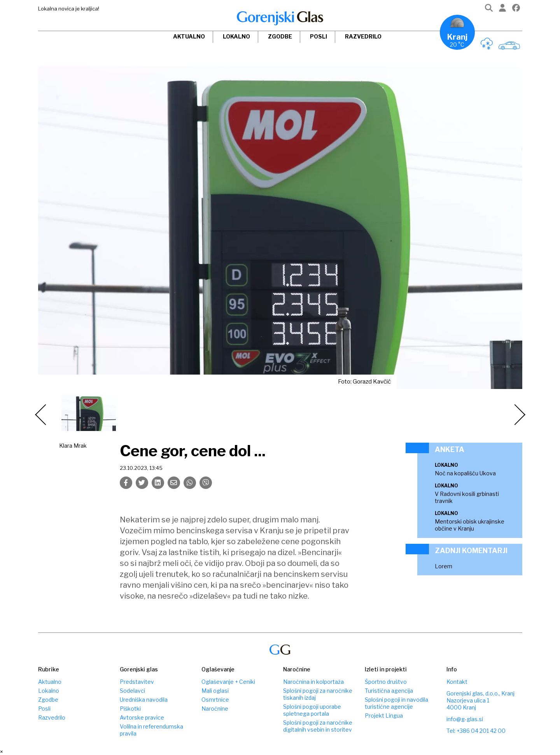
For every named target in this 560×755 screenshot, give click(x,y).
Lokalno (236, 36)
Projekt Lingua (384, 716)
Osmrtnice (215, 700)
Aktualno (189, 36)
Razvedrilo (363, 36)
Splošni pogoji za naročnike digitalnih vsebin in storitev (318, 726)
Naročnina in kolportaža (313, 682)
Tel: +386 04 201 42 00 (476, 731)
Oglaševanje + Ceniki (228, 682)
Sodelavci (132, 691)
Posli (318, 36)
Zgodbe (280, 36)
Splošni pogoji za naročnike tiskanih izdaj (318, 694)
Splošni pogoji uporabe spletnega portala (312, 710)
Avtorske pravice (142, 717)
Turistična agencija (389, 691)
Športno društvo (386, 682)
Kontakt (457, 682)
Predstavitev (137, 682)
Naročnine (215, 709)
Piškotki (130, 709)
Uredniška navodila (144, 700)
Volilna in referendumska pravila (151, 730)
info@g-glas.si (465, 719)
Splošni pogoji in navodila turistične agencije (396, 703)
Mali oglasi (215, 691)
